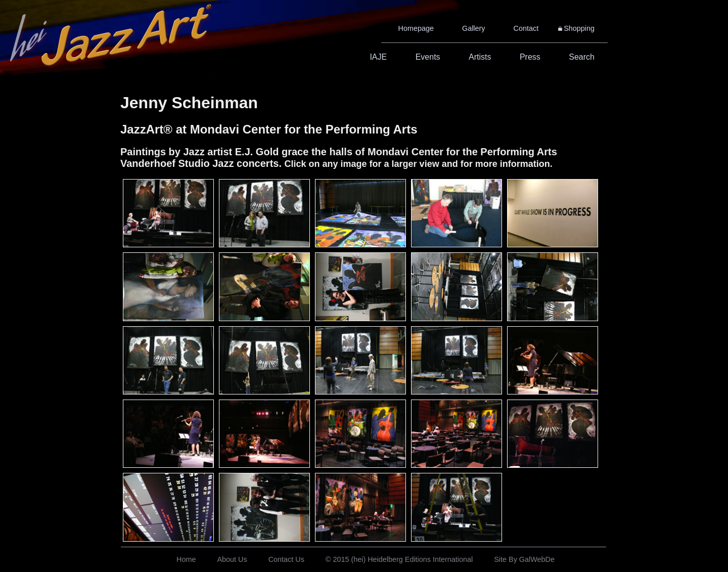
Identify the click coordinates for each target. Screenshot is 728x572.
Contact (526, 28)
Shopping (579, 28)
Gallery (474, 28)
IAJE (378, 57)
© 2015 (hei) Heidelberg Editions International (399, 559)
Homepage (416, 28)
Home (186, 559)
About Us (232, 559)
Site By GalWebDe (524, 559)
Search (582, 57)
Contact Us (286, 559)
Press (530, 57)
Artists (480, 57)
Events (428, 57)
